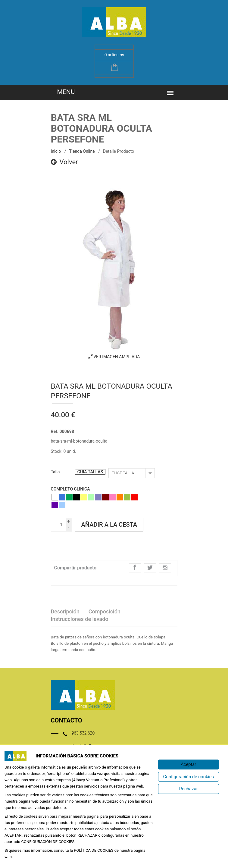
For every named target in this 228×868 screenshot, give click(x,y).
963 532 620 (83, 733)
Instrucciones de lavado (80, 619)
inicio (56, 151)
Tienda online (82, 151)
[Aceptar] (189, 765)
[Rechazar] (189, 789)
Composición (105, 611)
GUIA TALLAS (90, 472)
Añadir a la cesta (109, 525)
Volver (64, 162)
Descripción (65, 611)
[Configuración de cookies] (189, 777)
